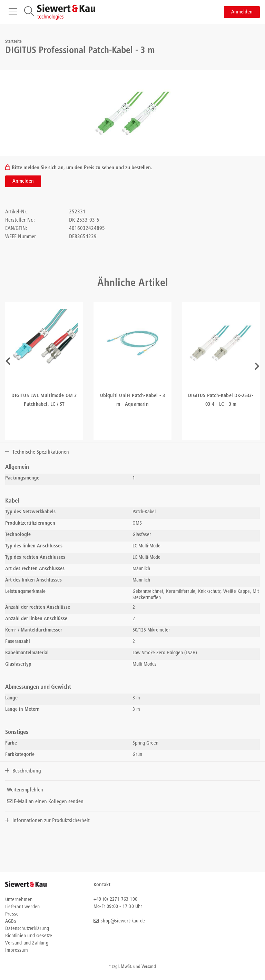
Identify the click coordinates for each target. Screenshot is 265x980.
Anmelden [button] (242, 12)
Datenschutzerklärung (27, 929)
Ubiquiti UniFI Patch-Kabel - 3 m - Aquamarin (133, 400)
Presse (12, 914)
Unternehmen (19, 900)
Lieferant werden (22, 907)
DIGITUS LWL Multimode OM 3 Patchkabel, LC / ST (44, 400)
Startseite (13, 42)
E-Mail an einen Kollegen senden (45, 802)
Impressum (17, 951)
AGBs (11, 922)
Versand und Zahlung (27, 943)
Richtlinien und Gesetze (29, 936)
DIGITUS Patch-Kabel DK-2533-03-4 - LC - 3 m (221, 400)
